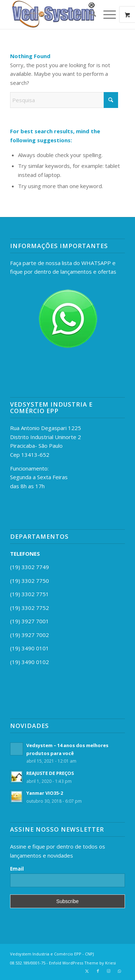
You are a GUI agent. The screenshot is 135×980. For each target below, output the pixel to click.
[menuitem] (89, 14)
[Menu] (106, 14)
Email (17, 869)
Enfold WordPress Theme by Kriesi (82, 963)
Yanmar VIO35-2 (45, 793)
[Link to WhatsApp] (120, 971)
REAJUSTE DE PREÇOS (50, 773)
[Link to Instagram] (109, 971)
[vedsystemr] (56, 14)
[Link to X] (87, 971)
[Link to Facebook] (98, 971)
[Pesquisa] (89, 14)
